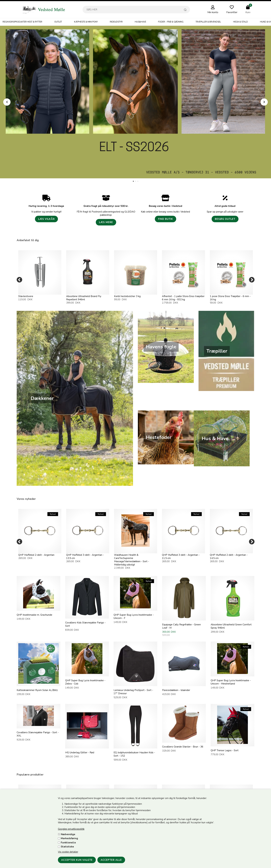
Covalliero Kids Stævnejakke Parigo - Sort (85, 624)
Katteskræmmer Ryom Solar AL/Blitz (37, 690)
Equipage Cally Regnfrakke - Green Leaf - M (181, 626)
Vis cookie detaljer (68, 852)
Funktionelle (68, 843)
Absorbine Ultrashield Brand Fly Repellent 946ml (84, 298)
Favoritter (232, 12)
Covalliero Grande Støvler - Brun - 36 (183, 747)
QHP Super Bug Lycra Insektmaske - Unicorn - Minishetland (231, 682)
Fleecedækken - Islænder (176, 690)
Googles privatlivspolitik (71, 829)
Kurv (248, 12)
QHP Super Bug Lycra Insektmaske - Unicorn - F (134, 616)
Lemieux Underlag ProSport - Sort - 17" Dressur (133, 692)
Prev (7, 102)
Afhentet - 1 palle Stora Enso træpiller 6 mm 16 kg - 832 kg (183, 298)
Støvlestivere (26, 296)
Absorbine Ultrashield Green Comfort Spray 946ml (231, 626)
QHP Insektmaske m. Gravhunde (34, 615)
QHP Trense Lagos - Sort (225, 750)
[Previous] (19, 280)
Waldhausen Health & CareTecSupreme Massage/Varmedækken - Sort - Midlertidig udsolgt (132, 560)
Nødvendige (68, 834)
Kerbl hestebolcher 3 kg (127, 296)
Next (264, 102)
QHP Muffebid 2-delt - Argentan (36, 555)
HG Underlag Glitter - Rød (80, 753)
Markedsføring (69, 838)
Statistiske (67, 847)
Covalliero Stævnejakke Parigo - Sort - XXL (38, 734)
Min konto (213, 12)
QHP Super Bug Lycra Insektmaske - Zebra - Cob (85, 682)
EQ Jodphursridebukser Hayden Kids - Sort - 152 (134, 754)
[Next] (252, 280)
